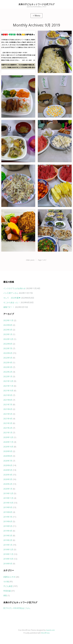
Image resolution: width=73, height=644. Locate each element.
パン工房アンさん (11, 293)
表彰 (5, 595)
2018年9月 (8, 564)
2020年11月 (8, 442)
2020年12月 (8, 437)
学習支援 (7, 591)
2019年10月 (8, 503)
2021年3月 (8, 423)
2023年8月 (8, 325)
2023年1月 (8, 334)
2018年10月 (8, 559)
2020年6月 (8, 465)
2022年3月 (8, 367)
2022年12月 (8, 339)
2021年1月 (8, 433)
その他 (6, 581)
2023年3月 (8, 330)
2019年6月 (8, 521)
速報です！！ (9, 307)
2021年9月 (8, 395)
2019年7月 (8, 517)
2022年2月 (8, 372)
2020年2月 (8, 484)
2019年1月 (8, 545)
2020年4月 (8, 475)
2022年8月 (8, 344)
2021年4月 (8, 419)
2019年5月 (8, 526)
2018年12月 (8, 549)
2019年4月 (8, 531)
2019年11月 (8, 498)
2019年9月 (8, 507)
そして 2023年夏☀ (12, 298)
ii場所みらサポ (9, 577)
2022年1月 (8, 376)
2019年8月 (8, 512)
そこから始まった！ (12, 302)
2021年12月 (8, 381)
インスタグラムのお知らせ (14, 288)
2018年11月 (8, 554)
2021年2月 (8, 428)
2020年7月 (8, 461)
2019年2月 (8, 540)
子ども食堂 (8, 586)
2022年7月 (8, 348)
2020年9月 (8, 451)
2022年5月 (8, 358)
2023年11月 (8, 320)
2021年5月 (8, 414)
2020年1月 (8, 489)
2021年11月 (8, 386)
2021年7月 (8, 404)
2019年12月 (8, 493)
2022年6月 (8, 353)
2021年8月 (8, 400)
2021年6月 (8, 409)
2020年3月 (8, 479)
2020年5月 (8, 470)
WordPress (45, 633)
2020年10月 (8, 447)
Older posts (30, 260)
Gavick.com (50, 630)
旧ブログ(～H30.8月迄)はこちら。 (18, 608)
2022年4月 (8, 362)
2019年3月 (8, 535)
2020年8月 (8, 456)
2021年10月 (8, 391)
